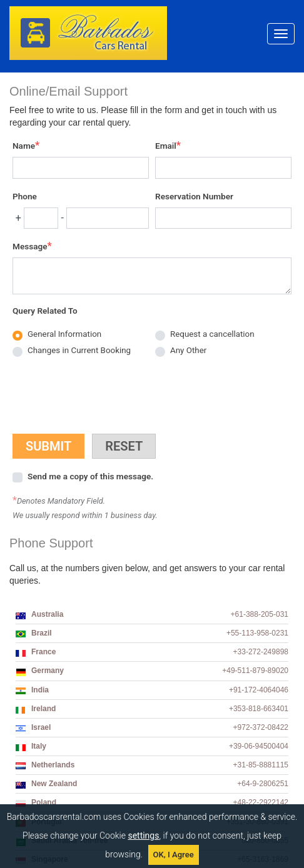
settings (143, 836)
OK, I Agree (174, 855)
